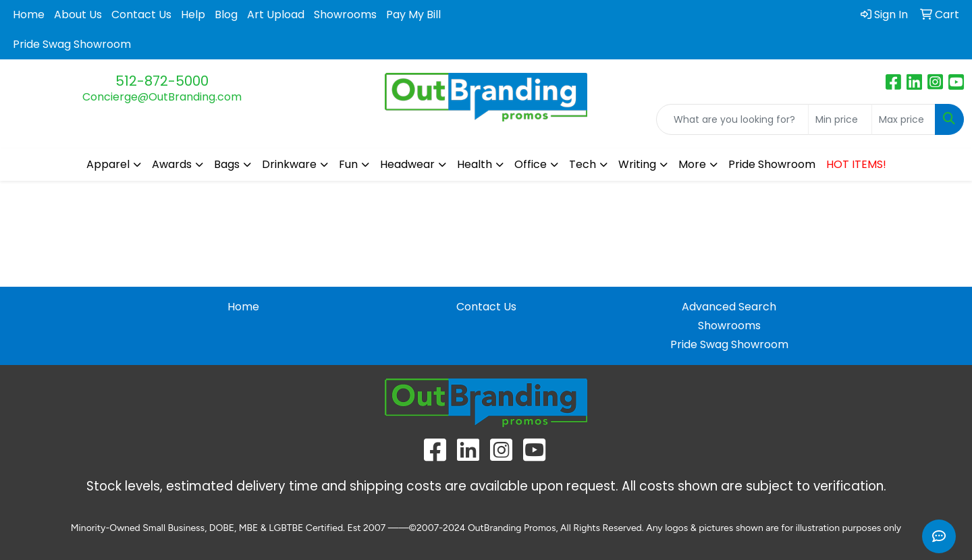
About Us (78, 15)
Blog (226, 15)
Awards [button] (172, 164)
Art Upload (276, 15)
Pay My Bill (413, 15)
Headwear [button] (407, 164)
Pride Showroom (772, 164)
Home (29, 15)
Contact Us (141, 15)
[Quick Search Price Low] (840, 119)
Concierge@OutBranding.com (162, 97)
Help (193, 15)
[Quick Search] (732, 119)
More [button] (692, 164)
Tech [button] (583, 164)
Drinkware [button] (289, 164)
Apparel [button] (108, 164)
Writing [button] (637, 164)
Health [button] (475, 164)
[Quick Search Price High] (903, 119)
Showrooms (345, 15)
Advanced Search (729, 307)
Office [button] (531, 164)
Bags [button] (227, 164)
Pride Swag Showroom (72, 44)
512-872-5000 (162, 81)
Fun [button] (348, 164)
